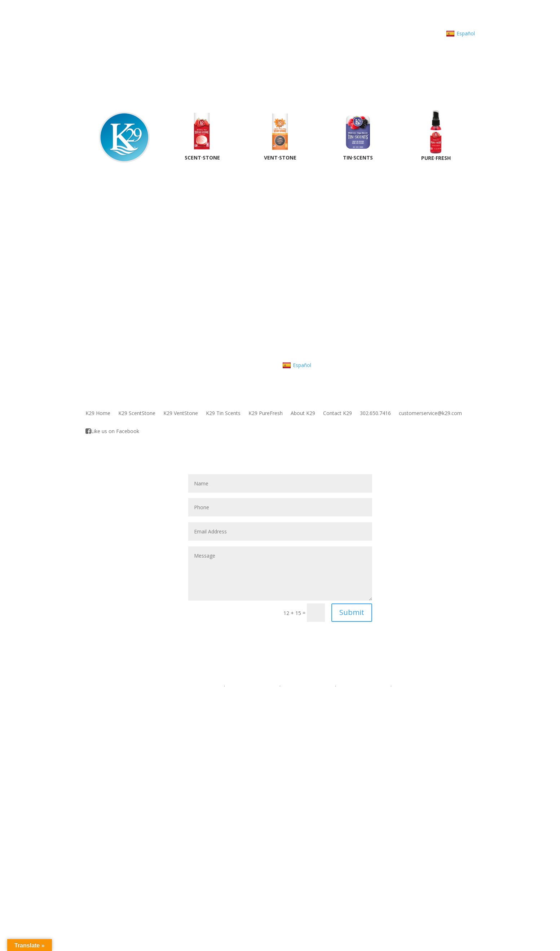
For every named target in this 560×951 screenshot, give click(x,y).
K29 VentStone (181, 414)
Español (460, 34)
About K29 (388, 33)
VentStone (153, 701)
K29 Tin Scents (223, 414)
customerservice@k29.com (430, 414)
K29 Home (98, 414)
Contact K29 (338, 414)
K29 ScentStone (137, 414)
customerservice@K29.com (337, 33)
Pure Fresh (154, 719)
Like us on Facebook (112, 431)
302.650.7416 (282, 33)
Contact (417, 33)
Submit (352, 612)
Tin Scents (153, 710)
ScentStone (154, 693)
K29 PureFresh (266, 414)
